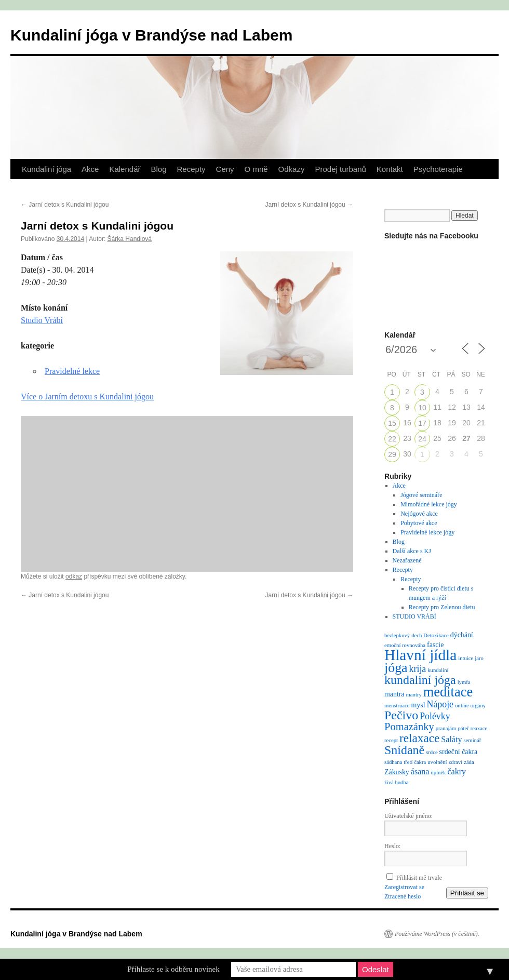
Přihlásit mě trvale (419, 878)
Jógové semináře (421, 495)
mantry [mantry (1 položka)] (414, 695)
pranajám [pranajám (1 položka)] (446, 728)
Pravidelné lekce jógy (427, 532)
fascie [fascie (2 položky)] (435, 645)
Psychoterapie (438, 169)
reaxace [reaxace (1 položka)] (479, 728)
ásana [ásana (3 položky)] (420, 771)
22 (392, 439)
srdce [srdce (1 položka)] (432, 752)
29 (392, 454)
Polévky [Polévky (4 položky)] (435, 716)
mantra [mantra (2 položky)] (394, 694)
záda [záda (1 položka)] (469, 762)
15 (392, 423)
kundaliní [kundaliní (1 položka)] (438, 670)
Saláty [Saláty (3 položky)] (451, 739)
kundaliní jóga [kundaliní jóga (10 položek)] (420, 680)
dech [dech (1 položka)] (417, 635)
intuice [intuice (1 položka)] (466, 658)
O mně (256, 169)
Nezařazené (407, 560)
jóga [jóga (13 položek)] (396, 668)
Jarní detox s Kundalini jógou (65, 205)
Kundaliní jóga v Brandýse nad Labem (151, 35)
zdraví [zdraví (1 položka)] (456, 762)
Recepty (191, 169)
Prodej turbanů (340, 169)
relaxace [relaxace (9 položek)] (419, 738)
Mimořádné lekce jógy (429, 504)
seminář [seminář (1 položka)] (472, 740)
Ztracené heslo (403, 896)
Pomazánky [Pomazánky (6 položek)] (409, 727)
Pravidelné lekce (72, 371)
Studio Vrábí (42, 320)
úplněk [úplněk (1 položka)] (438, 773)
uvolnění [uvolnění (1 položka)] (437, 762)
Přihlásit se (467, 893)
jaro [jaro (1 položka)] (479, 658)
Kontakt (390, 169)
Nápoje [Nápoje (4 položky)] (440, 704)
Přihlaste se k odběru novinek (173, 969)
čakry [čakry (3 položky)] (457, 771)
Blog (158, 169)
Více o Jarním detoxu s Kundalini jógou (87, 397)
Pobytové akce (419, 523)
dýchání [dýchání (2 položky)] (462, 635)
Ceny (225, 169)
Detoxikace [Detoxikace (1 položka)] (436, 635)
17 (422, 423)
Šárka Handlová (130, 239)
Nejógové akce (419, 514)
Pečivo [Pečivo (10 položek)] (401, 715)
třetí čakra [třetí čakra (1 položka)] (415, 762)
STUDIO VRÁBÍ (414, 616)
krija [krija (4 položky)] (418, 669)
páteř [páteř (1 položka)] (463, 728)
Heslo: (392, 846)
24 (422, 439)
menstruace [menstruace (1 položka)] (397, 706)
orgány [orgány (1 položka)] (478, 706)
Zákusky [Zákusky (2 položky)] (397, 772)
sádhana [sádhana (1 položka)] (393, 762)
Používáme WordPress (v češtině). (437, 934)
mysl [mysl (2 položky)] (418, 705)
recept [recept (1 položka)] (391, 740)
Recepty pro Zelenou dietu (442, 607)
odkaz (74, 576)
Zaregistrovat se (404, 887)
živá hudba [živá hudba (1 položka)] (396, 782)
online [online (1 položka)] (462, 706)
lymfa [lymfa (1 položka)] (464, 682)
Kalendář (125, 169)
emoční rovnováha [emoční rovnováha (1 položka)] (405, 645)
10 (422, 408)
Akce (90, 169)
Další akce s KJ (412, 551)
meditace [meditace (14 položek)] (448, 692)
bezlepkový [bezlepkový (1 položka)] (397, 635)
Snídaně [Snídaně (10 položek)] (404, 750)
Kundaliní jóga (46, 169)
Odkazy (292, 169)
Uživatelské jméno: (408, 816)
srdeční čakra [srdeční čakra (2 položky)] (459, 752)
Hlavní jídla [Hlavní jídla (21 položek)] (420, 655)
